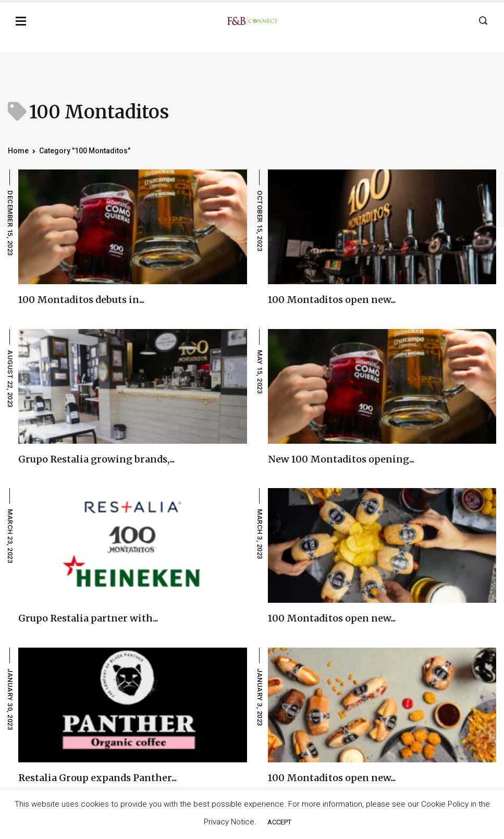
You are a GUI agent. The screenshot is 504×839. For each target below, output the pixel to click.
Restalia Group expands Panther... (97, 778)
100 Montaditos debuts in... (81, 300)
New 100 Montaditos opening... (341, 459)
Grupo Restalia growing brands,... (96, 459)
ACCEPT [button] (279, 822)
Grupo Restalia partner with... (88, 618)
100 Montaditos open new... (332, 300)
